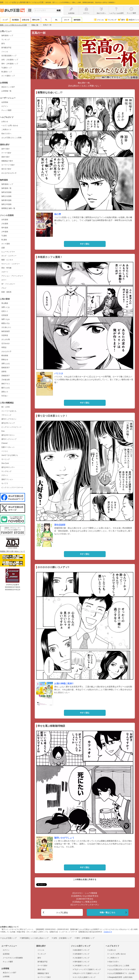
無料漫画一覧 (6, 188)
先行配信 (15, 20)
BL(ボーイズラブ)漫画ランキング (86, 973)
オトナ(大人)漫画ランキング (84, 977)
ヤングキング (6, 471)
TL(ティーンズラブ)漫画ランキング (87, 969)
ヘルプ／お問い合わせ (10, 126)
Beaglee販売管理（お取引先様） (120, 977)
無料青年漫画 (6, 200)
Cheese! (5, 443)
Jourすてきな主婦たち (10, 455)
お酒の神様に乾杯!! (64, 684)
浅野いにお (6, 307)
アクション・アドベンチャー (12, 276)
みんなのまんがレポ (9, 173)
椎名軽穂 (5, 356)
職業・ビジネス (7, 260)
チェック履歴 (6, 110)
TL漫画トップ (7, 68)
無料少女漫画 (6, 196)
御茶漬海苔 (6, 331)
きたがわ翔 (6, 339)
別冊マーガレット (8, 447)
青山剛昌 (5, 303)
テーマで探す (6, 153)
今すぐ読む (85, 244)
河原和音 (5, 335)
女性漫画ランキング (81, 953)
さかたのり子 (6, 351)
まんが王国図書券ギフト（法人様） (121, 973)
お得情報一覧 (6, 91)
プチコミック (6, 415)
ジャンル (99, 20)
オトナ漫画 (6, 244)
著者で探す (6, 157)
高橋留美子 (6, 376)
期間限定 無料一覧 (8, 208)
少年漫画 (5, 232)
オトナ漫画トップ (8, 76)
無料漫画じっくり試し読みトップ (34, 937)
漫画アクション (7, 479)
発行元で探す (6, 169)
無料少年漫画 (6, 204)
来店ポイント (132, 20)
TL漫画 (4, 236)
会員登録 (5, 102)
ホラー (4, 280)
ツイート (40, 885)
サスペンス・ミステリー (11, 264)
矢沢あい (5, 396)
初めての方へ (6, 134)
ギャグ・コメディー (9, 256)
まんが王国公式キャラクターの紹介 (121, 969)
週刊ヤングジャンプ (9, 439)
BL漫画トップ (7, 72)
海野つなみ (6, 319)
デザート (5, 475)
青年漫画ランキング (81, 961)
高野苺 (4, 372)
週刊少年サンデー (8, 467)
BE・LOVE (6, 407)
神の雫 (58, 214)
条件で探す (6, 149)
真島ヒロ (5, 392)
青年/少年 (36, 20)
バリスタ (59, 373)
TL (46, 20)
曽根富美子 (6, 368)
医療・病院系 (6, 292)
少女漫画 (5, 224)
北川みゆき (6, 343)
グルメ (4, 288)
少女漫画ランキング (81, 957)
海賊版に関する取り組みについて (13, 551)
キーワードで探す (8, 165)
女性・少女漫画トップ (10, 60)
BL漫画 (4, 240)
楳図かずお (6, 323)
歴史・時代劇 (6, 268)
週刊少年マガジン (8, 435)
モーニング (6, 459)
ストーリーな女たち (9, 411)
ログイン (5, 106)
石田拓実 (5, 315)
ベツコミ (5, 451)
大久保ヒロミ (6, 327)
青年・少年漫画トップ (10, 64)
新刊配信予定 (6, 48)
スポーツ (5, 272)
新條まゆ (5, 360)
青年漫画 (5, 228)
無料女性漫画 (6, 192)
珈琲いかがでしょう (64, 838)
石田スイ (5, 311)
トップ (5, 20)
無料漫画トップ (7, 36)
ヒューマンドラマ (8, 252)
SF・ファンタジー (8, 284)
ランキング (110, 20)
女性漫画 (5, 220)
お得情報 (6, 976)
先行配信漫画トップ (9, 56)
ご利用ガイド (6, 130)
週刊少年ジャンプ (8, 423)
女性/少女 (26, 20)
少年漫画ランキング (81, 965)
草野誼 (4, 347)
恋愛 (3, 248)
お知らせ (5, 122)
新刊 (121, 20)
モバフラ (5, 483)
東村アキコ (6, 384)
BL (56, 20)
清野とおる (6, 364)
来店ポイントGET (8, 87)
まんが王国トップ (8, 937)
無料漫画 (77, 20)
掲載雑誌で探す (7, 161)
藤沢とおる (6, 388)
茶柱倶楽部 (60, 525)
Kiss (3, 431)
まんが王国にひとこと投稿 (11, 138)
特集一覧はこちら (108, 912)
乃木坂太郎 (6, 380)
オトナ (67, 20)
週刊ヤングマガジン (9, 419)
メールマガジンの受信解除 (13, 957)
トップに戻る (62, 912)
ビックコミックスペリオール (12, 487)
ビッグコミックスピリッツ (11, 427)
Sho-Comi (5, 463)
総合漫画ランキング (81, 949)
